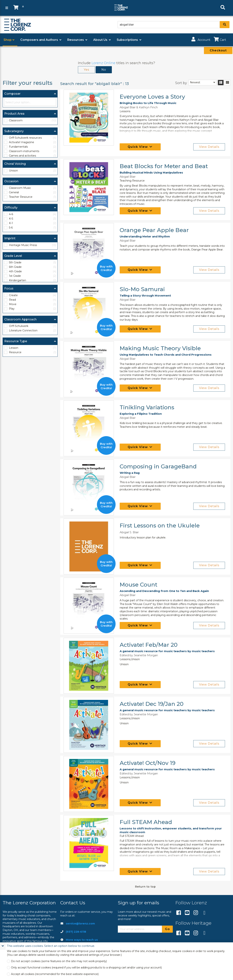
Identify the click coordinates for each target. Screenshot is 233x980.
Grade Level (13, 256)
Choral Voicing (15, 164)
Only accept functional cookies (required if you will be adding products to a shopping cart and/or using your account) (86, 968)
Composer (12, 94)
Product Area (14, 114)
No (104, 70)
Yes (86, 70)
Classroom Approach (20, 319)
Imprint (10, 238)
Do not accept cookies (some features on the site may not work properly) (59, 961)
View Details (209, 147)
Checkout (218, 50)
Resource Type (16, 341)
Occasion (11, 181)
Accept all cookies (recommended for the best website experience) (55, 974)
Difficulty (11, 208)
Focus (9, 288)
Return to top (145, 887)
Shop (8, 40)
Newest (195, 82)
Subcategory (14, 131)
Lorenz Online (103, 63)
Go (167, 929)
